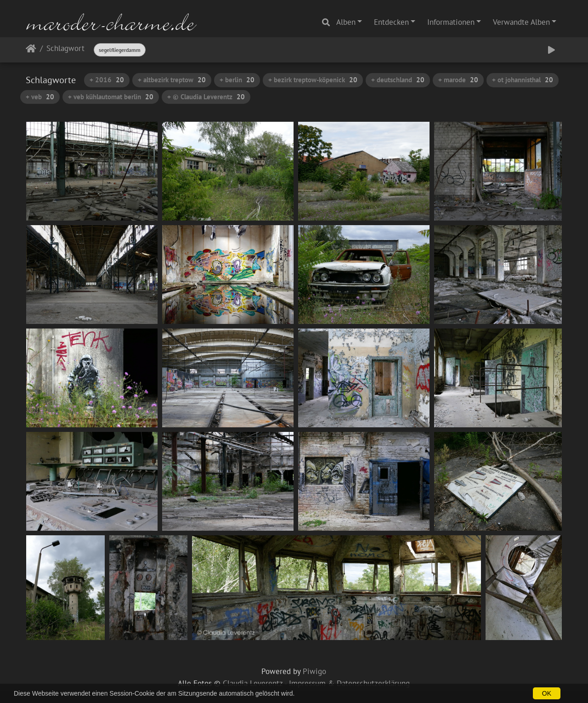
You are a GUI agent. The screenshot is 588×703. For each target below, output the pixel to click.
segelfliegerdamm (120, 50)
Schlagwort (65, 49)
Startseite (31, 50)
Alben (346, 22)
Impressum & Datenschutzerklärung (349, 683)
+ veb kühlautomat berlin (111, 97)
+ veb (40, 97)
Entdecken (391, 22)
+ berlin (237, 80)
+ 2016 (107, 80)
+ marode (458, 80)
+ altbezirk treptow (172, 80)
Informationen (451, 22)
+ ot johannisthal (523, 80)
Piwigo (314, 671)
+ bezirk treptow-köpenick (313, 80)
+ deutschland (398, 80)
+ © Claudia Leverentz (206, 97)
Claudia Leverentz (253, 683)
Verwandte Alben (521, 22)
